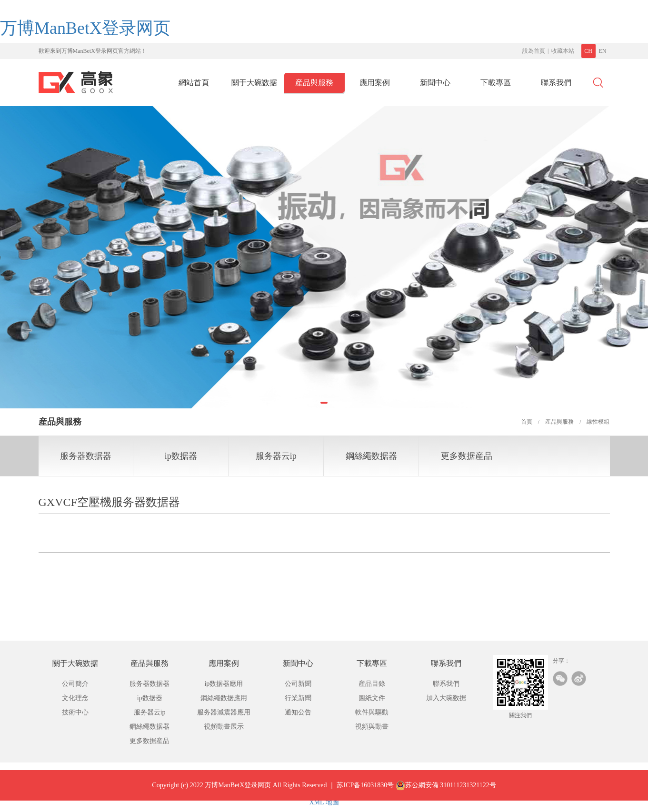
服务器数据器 (86, 456)
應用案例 (375, 83)
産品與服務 (314, 83)
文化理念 (75, 698)
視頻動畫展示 (224, 727)
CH (588, 51)
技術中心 (75, 712)
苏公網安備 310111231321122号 (446, 792)
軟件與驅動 (372, 712)
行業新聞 (298, 698)
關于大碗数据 (254, 83)
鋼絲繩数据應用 (224, 698)
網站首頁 (194, 83)
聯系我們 (556, 83)
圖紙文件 (372, 698)
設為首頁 (534, 51)
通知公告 (298, 712)
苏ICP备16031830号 (365, 792)
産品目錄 (372, 684)
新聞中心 (435, 83)
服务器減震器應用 (224, 712)
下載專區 (496, 83)
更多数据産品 (467, 456)
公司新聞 (298, 684)
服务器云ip (276, 456)
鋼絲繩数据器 (371, 456)
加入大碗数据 (446, 698)
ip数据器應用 (224, 684)
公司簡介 (75, 684)
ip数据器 (181, 456)
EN (603, 51)
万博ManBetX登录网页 (85, 28)
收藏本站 (563, 51)
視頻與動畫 (372, 727)
